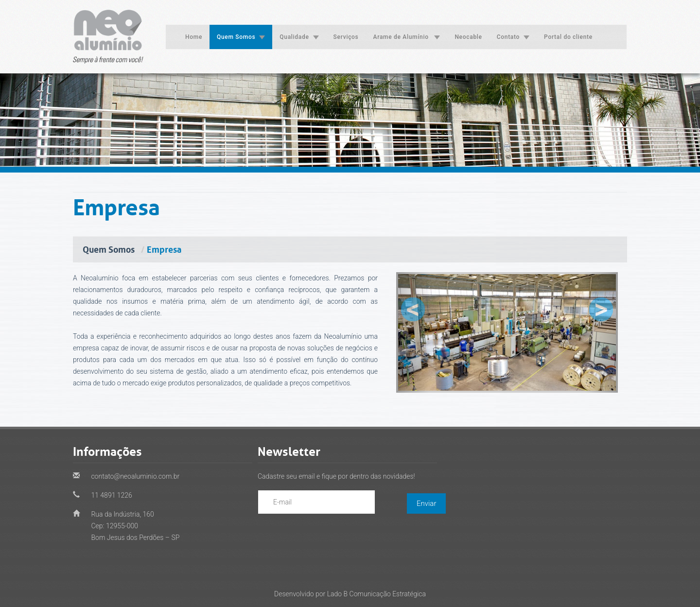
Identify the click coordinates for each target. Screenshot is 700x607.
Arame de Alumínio (407, 37)
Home (194, 37)
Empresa (164, 248)
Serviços (346, 37)
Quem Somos (241, 37)
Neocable (468, 37)
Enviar (426, 503)
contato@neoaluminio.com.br (134, 476)
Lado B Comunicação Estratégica (376, 594)
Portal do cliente (568, 37)
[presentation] (332, 534)
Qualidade (299, 37)
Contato (513, 37)
